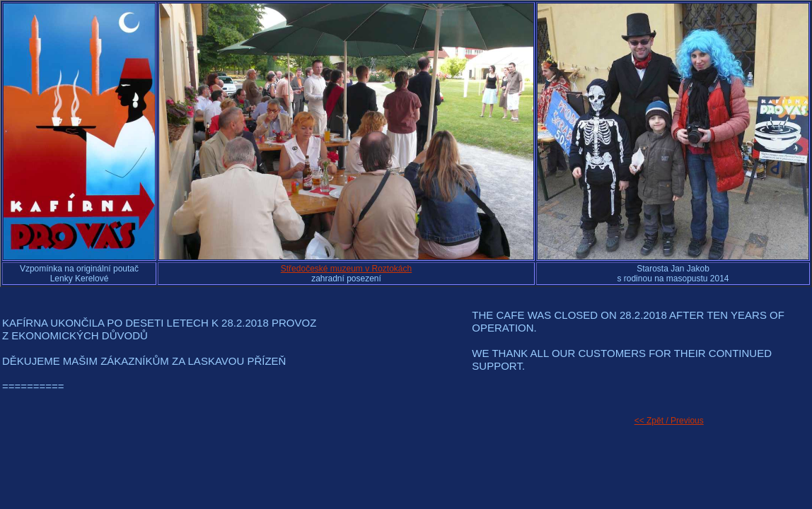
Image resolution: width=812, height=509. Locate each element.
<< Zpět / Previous (669, 421)
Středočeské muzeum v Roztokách (346, 269)
